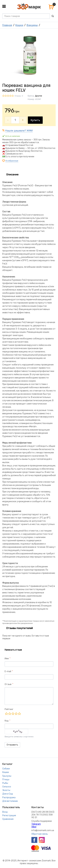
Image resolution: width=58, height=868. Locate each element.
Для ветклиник (10, 801)
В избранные (12, 161)
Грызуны (7, 776)
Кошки (19, 25)
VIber (34, 827)
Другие (39, 96)
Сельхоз (7, 787)
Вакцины (32, 25)
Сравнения (8, 819)
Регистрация (9, 816)
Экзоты (6, 790)
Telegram (36, 824)
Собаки (6, 769)
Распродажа (9, 798)
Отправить (12, 745)
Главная (7, 25)
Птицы (6, 780)
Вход (5, 812)
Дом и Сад (8, 794)
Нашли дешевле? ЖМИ (19, 131)
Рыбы (5, 783)
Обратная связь (40, 834)
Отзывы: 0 (19, 96)
